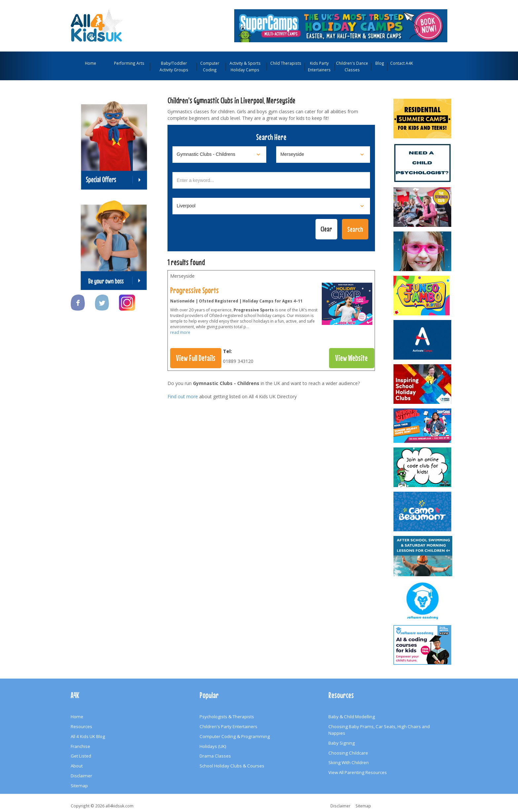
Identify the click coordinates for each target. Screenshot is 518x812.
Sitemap (79, 786)
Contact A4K (402, 63)
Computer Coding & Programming (235, 736)
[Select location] (323, 155)
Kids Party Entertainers (319, 66)
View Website (351, 358)
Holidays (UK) (213, 746)
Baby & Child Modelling (352, 717)
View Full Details (196, 358)
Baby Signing (342, 743)
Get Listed (81, 756)
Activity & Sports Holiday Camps (245, 66)
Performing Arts (129, 63)
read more (180, 332)
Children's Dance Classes (352, 66)
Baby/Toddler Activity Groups (174, 66)
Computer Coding (210, 66)
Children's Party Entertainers (228, 726)
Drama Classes (215, 756)
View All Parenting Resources (358, 772)
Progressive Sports (194, 290)
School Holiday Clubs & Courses (232, 766)
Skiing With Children (349, 762)
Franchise (80, 746)
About (77, 766)
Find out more (183, 396)
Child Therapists (286, 63)
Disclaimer (81, 776)
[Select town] (271, 206)
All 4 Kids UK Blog (88, 736)
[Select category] (219, 155)
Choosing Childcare (348, 753)
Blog (380, 63)
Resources (81, 726)
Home (91, 63)
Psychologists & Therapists (227, 717)
